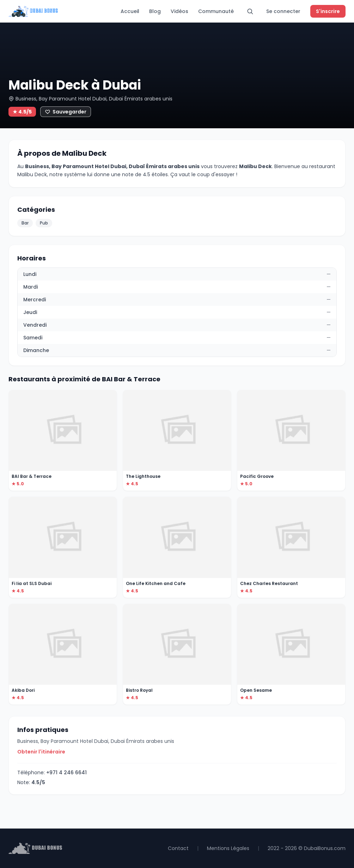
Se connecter (283, 11)
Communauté (216, 11)
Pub (44, 223)
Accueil (130, 11)
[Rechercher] (250, 11)
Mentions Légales (228, 848)
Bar (25, 223)
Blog (155, 11)
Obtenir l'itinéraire (41, 752)
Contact (178, 848)
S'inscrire (328, 11)
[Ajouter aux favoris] (66, 112)
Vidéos (179, 11)
